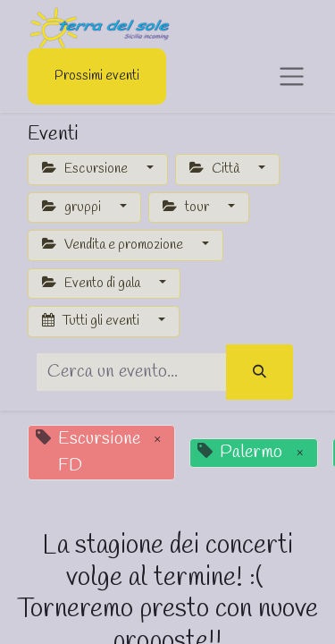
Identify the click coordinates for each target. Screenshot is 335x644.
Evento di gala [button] (92, 284)
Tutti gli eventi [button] (92, 321)
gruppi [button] (73, 208)
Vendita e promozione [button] (114, 245)
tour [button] (187, 208)
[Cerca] (260, 373)
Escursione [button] (86, 169)
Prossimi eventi (97, 76)
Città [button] (216, 169)
